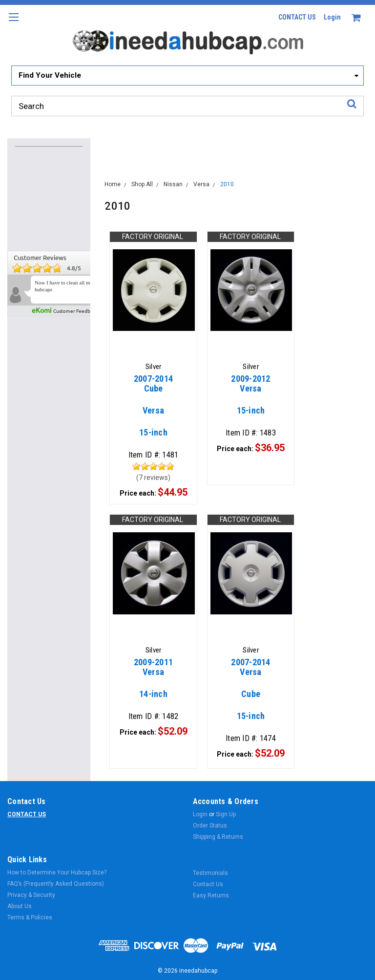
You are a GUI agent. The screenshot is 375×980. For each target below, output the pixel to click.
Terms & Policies (30, 917)
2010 (227, 184)
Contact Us (208, 884)
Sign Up (226, 814)
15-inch (153, 410)
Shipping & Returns (218, 837)
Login (332, 17)
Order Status (210, 826)
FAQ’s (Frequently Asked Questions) (56, 884)
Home (113, 184)
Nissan (173, 184)
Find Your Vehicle (50, 75)
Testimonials (210, 873)
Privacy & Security (31, 895)
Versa (201, 184)
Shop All (142, 184)
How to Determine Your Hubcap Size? (57, 872)
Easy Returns (211, 895)
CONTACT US (297, 17)
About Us (20, 906)
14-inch (153, 683)
